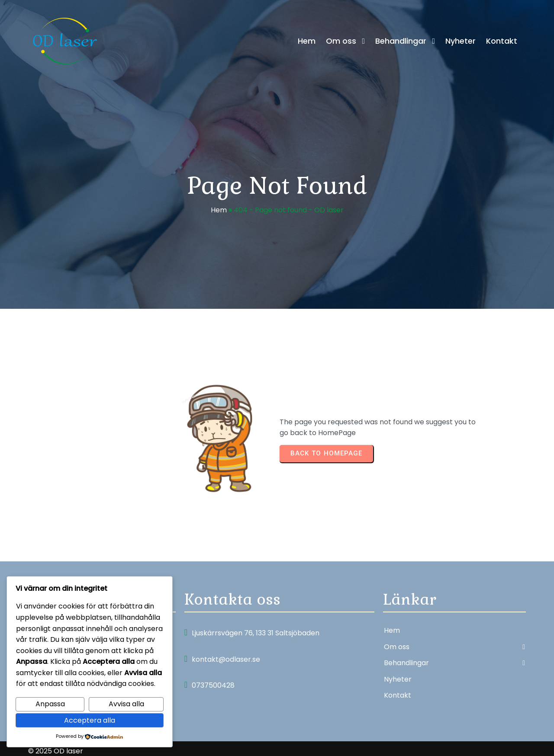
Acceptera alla (90, 720)
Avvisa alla (126, 704)
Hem (219, 212)
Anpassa (50, 704)
